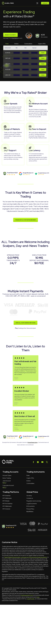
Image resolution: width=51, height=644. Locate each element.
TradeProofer (31, 599)
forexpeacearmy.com (27, 595)
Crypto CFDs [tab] (42, 44)
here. (38, 597)
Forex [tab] (7, 44)
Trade (43, 53)
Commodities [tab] (28, 44)
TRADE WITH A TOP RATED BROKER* (26, 220)
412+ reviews (44, 37)
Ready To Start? (10, 35)
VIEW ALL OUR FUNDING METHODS (25, 323)
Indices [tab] (16, 44)
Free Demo (15, 38)
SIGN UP (45, 3)
